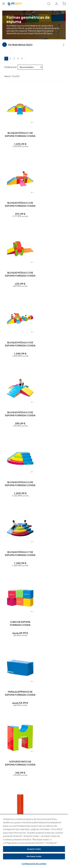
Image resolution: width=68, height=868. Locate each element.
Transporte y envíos (11, 765)
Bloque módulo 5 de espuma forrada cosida (18, 261)
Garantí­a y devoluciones (13, 761)
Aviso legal (7, 743)
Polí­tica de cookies (11, 752)
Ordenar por (10, 67)
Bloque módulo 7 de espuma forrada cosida (18, 326)
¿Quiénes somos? (10, 778)
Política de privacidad (12, 748)
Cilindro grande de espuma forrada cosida (18, 456)
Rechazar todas (34, 856)
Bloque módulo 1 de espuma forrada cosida (18, 131)
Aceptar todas (34, 849)
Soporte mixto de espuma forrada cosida (50, 391)
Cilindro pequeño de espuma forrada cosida (50, 456)
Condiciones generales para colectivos (20, 787)
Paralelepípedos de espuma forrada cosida (18, 391)
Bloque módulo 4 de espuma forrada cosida (50, 196)
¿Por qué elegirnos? (11, 782)
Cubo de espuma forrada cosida (50, 325)
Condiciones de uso (12, 756)
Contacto (7, 769)
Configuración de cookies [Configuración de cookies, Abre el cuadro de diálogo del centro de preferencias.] (34, 864)
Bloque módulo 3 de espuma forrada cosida (18, 196)
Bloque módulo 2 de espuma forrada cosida (50, 131)
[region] (34, 841)
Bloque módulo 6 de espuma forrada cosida (50, 261)
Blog (4, 791)
